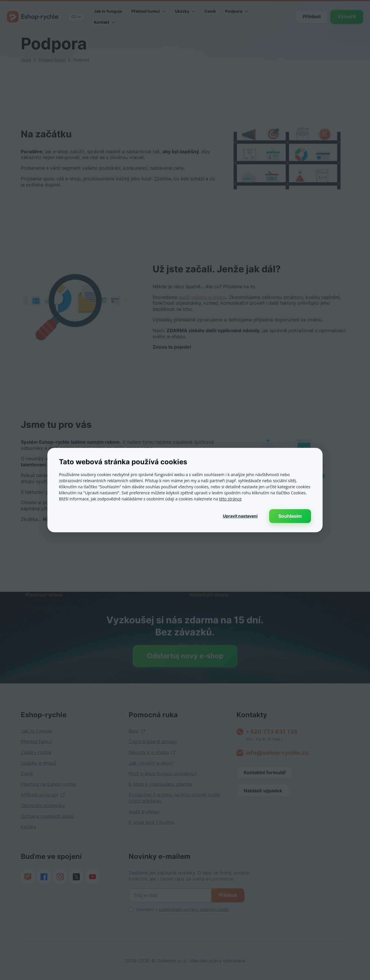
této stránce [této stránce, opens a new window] (230, 499)
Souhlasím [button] (290, 516)
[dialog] (185, 490)
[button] (240, 516)
